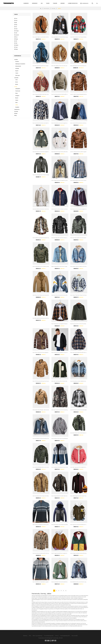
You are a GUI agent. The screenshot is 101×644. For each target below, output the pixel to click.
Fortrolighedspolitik (65, 636)
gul (16, 27)
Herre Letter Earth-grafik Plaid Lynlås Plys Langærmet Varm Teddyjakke (83, 352)
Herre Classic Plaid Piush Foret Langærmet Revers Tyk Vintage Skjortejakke (46, 352)
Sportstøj (16, 111)
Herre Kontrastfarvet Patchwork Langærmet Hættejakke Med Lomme (45, 152)
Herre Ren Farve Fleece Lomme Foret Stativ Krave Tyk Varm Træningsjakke (84, 324)
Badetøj (16, 113)
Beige (17, 39)
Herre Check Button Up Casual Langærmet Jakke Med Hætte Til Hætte (64, 123)
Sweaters (17, 62)
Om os (57, 636)
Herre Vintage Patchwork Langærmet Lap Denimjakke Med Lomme (64, 180)
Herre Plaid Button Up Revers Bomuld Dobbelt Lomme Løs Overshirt (83, 410)
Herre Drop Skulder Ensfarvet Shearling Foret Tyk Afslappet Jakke (44, 439)
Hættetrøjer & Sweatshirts (20, 64)
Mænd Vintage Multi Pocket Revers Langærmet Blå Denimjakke (63, 266)
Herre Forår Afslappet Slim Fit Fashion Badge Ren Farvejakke (44, 175)
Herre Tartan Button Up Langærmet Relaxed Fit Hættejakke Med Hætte (64, 324)
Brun (16, 37)
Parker (16, 93)
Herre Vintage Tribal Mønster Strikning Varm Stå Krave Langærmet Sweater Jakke (47, 525)
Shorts (17, 82)
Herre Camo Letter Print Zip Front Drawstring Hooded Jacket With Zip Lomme (65, 410)
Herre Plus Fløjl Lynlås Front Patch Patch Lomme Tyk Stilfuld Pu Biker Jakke (65, 238)
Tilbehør (55, 3)
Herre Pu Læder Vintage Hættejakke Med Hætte (79, 94)
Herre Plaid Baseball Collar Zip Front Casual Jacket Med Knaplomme (83, 180)
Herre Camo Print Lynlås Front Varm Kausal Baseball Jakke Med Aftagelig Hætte (85, 238)
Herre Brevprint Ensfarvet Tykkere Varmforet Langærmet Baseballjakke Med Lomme (67, 209)
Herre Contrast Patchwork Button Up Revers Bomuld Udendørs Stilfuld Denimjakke (85, 123)
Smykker (63, 3)
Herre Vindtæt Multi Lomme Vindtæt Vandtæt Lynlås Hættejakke (44, 266)
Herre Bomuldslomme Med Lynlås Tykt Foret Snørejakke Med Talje (45, 553)
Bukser (17, 84)
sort (16, 19)
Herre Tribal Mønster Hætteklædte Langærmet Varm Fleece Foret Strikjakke (46, 582)
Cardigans (17, 96)
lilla (16, 33)
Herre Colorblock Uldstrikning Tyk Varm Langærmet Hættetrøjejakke (64, 467)
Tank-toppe (17, 75)
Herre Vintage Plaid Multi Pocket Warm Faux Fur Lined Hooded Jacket (45, 94)
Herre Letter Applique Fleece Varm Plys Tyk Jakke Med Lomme (63, 66)
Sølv (16, 43)
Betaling (25, 636)
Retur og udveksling (37, 636)
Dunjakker (17, 107)
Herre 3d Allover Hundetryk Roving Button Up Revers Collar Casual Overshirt (46, 238)
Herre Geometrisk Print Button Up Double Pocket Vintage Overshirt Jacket (46, 123)
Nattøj (15, 115)
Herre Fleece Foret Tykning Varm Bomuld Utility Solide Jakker (44, 295)
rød (16, 25)
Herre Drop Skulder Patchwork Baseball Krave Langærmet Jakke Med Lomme (65, 582)
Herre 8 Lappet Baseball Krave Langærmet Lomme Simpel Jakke (63, 553)
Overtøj (53, 8)
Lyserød (17, 35)
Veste (16, 103)
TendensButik (42, 638)
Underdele (16, 78)
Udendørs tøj (17, 109)
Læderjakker (18, 89)
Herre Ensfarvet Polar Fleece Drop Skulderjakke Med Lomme (62, 439)
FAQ (30, 636)
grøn (16, 29)
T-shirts (17, 73)
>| (66, 591)
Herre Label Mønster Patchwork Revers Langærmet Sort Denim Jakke (64, 37)
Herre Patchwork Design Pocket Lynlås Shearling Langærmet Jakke (64, 152)
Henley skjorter (18, 66)
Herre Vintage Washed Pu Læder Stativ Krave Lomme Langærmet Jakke (65, 496)
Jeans (16, 80)
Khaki (17, 49)
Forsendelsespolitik (49, 636)
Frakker (17, 100)
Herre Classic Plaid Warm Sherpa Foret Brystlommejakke (81, 295)
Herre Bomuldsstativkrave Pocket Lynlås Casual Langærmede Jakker (64, 94)
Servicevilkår (75, 636)
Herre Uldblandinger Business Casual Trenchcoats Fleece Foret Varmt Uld (84, 496)
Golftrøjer (17, 68)
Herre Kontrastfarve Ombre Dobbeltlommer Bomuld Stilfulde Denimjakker (84, 381)
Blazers (17, 98)
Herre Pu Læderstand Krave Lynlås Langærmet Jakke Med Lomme (82, 152)
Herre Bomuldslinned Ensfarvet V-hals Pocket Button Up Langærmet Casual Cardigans (48, 209)
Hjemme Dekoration (73, 3)
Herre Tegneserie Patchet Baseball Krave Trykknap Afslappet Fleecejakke (84, 525)
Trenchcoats (18, 91)
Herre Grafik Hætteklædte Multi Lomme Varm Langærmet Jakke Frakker (46, 467)
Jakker (17, 105)
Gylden (17, 45)
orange (17, 31)
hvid (16, 21)
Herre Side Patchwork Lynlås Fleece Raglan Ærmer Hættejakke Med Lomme (46, 66)
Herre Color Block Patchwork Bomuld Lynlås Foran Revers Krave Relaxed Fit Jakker (67, 295)
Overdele (16, 60)
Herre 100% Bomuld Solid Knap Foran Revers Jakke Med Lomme (44, 381)
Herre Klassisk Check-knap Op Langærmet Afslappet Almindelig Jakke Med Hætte (85, 209)
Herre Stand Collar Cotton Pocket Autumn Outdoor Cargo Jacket (82, 433)
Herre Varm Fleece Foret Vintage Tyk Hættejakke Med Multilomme (45, 496)
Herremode (35, 3)
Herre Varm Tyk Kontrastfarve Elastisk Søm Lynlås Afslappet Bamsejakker (65, 381)
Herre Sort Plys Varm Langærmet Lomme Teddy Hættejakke (62, 352)
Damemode (26, 3)
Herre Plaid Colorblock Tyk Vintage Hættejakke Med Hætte (81, 37)
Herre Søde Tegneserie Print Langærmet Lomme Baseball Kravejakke (83, 467)
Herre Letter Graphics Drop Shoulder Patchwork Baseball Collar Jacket (45, 37)
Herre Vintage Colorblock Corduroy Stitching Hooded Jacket (81, 553)
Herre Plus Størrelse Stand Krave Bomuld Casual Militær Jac (44, 318)
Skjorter (17, 71)
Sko (42, 3)
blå (16, 23)
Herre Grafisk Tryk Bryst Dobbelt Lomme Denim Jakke (80, 266)
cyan (16, 47)
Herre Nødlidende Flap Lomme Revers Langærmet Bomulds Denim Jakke (84, 582)
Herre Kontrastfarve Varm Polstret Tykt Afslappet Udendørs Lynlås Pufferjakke (66, 525)
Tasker (48, 3)
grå (16, 41)
